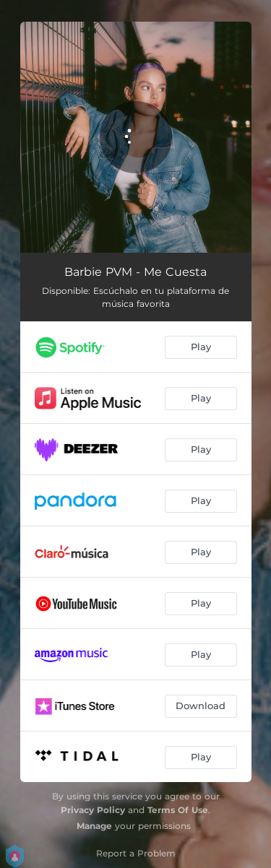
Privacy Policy (93, 810)
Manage (94, 826)
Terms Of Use (178, 810)
